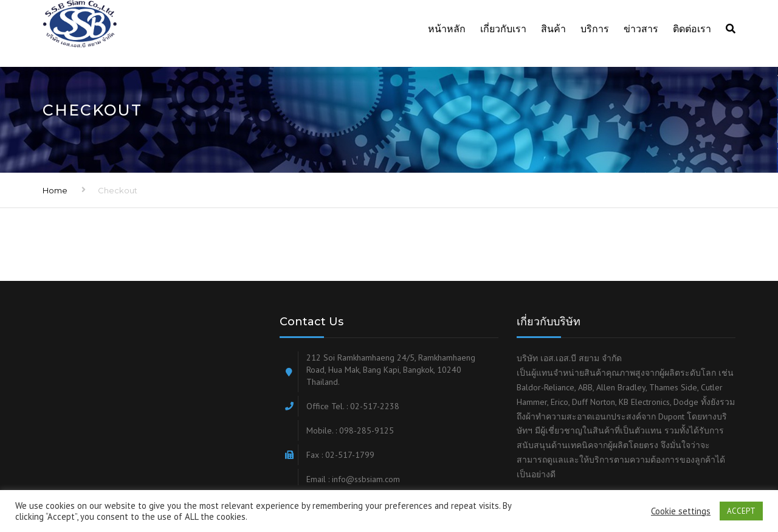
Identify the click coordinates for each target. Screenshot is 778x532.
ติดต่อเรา (692, 29)
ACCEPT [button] (741, 511)
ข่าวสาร (641, 29)
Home (55, 190)
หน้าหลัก (447, 29)
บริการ (595, 29)
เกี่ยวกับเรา (503, 29)
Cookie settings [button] (681, 511)
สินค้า (553, 29)
